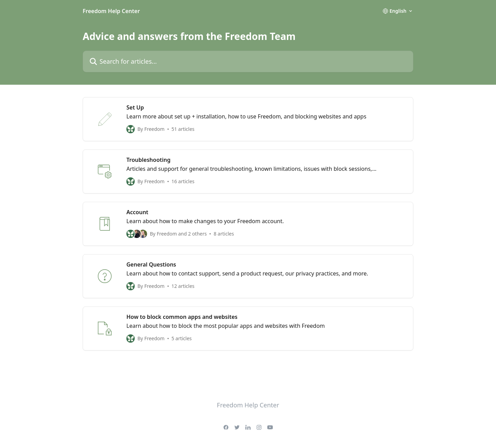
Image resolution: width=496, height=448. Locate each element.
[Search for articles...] (248, 61)
